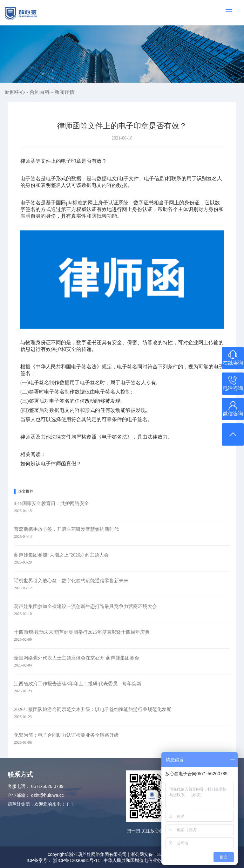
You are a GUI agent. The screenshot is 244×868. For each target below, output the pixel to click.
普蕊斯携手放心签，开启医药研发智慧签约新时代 (66, 529)
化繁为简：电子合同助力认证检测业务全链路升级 (66, 735)
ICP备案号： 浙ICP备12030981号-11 (63, 860)
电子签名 (30, 203)
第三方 (69, 209)
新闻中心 (16, 92)
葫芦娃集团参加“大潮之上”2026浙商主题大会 (61, 555)
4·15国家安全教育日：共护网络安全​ (51, 503)
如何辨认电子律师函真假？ (51, 464)
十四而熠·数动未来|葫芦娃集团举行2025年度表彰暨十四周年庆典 (82, 632)
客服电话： (19, 786)
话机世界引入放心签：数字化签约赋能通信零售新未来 (71, 581)
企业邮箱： (19, 795)
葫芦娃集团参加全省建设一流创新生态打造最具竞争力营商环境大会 (85, 606)
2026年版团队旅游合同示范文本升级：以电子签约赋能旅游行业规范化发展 (93, 709)
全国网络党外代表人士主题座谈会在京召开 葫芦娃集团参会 (77, 658)
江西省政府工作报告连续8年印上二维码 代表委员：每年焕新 (78, 684)
